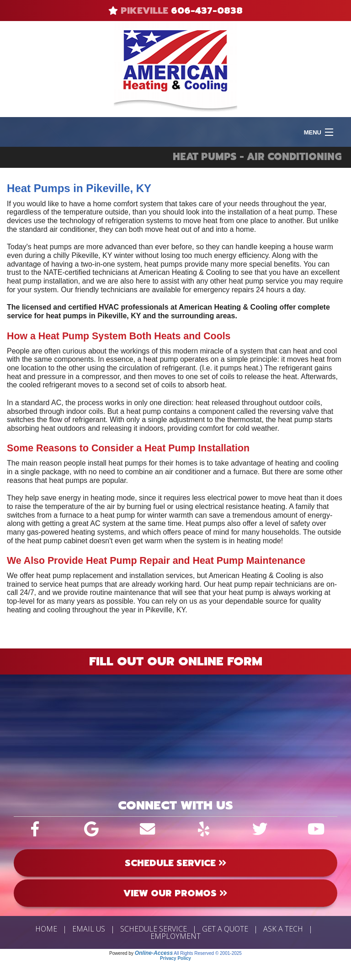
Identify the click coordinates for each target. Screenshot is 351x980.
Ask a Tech (283, 929)
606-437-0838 (207, 11)
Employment (175, 936)
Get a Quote (225, 929)
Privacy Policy (175, 958)
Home (46, 929)
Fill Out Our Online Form (176, 661)
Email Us (89, 929)
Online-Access (154, 953)
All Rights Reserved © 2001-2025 (208, 953)
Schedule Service (154, 929)
